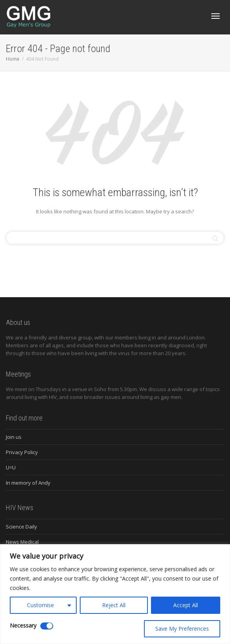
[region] (115, 594)
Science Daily (22, 527)
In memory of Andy (28, 483)
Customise (40, 605)
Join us (14, 437)
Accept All (186, 605)
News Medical (22, 542)
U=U (11, 467)
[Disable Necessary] (47, 626)
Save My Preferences (182, 629)
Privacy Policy (22, 452)
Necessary (23, 625)
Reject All (114, 605)
